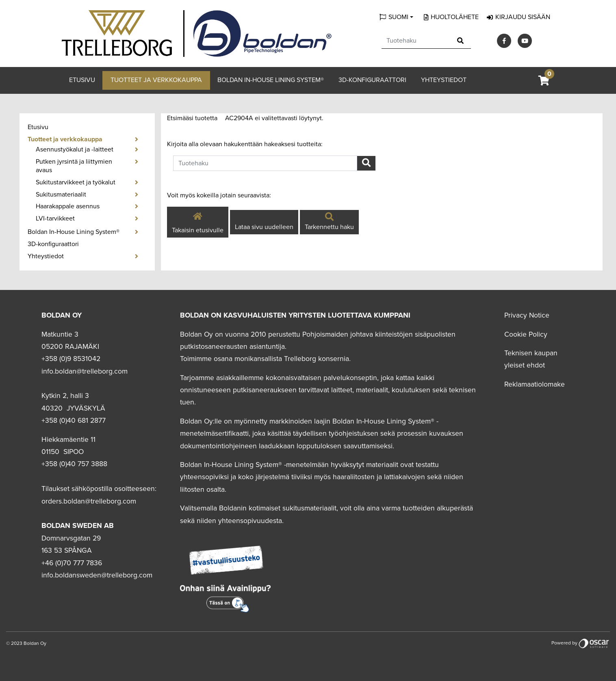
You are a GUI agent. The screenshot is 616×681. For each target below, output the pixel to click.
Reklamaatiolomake (535, 384)
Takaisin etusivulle (198, 222)
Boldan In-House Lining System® (271, 80)
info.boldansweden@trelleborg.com (97, 575)
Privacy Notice (527, 315)
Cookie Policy (526, 334)
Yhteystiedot (444, 80)
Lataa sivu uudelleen (264, 227)
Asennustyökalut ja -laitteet (75, 149)
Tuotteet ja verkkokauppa (156, 80)
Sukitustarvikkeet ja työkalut (76, 182)
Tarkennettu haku (329, 222)
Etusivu (82, 80)
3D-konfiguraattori (372, 80)
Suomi (398, 17)
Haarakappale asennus (68, 206)
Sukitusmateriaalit (61, 195)
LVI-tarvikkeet (55, 218)
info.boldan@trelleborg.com (85, 371)
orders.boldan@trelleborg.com (89, 501)
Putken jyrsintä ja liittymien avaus (74, 166)
